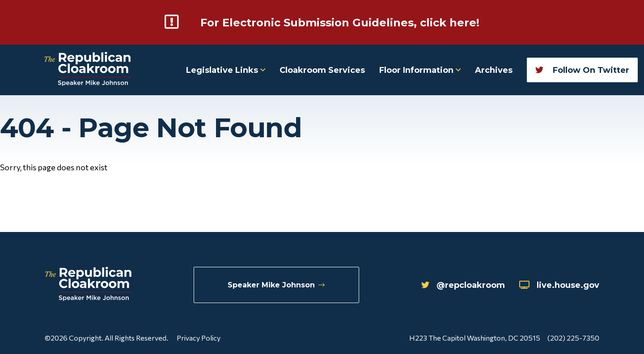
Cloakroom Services (322, 70)
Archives (494, 70)
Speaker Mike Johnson (276, 285)
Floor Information (420, 70)
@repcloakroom (463, 285)
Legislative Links (226, 70)
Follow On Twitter (582, 70)
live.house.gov (559, 285)
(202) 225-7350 (573, 338)
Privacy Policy (199, 338)
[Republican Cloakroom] (88, 70)
